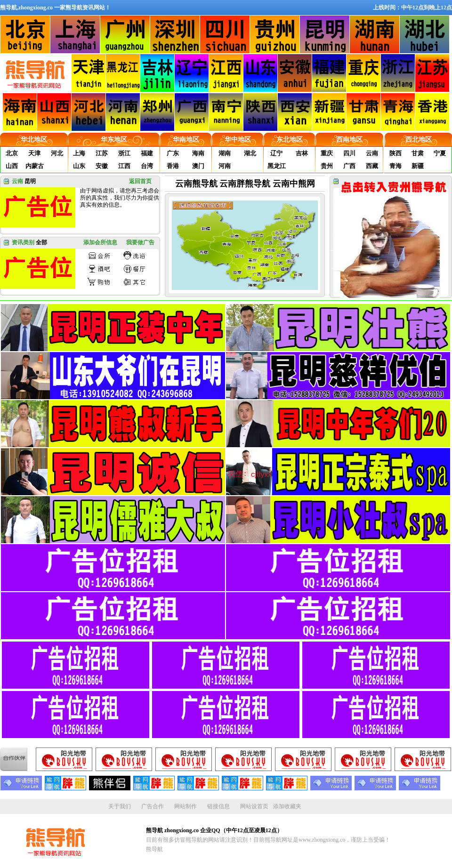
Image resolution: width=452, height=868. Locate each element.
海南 (198, 153)
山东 (79, 166)
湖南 (225, 153)
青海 (395, 166)
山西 (12, 166)
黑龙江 (277, 166)
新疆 (418, 166)
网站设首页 (254, 806)
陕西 (395, 153)
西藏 (372, 166)
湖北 (250, 153)
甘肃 (418, 153)
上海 (79, 153)
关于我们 (120, 806)
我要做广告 (140, 242)
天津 (34, 153)
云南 (372, 153)
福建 (147, 153)
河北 (57, 153)
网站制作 (186, 806)
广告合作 (153, 806)
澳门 (198, 166)
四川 (349, 153)
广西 (349, 166)
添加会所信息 (100, 242)
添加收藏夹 (287, 806)
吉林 (302, 153)
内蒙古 (35, 166)
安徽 (102, 166)
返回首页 (140, 181)
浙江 (124, 153)
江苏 (102, 153)
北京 (12, 153)
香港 (173, 166)
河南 (225, 166)
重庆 (327, 153)
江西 (124, 166)
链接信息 (218, 806)
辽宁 (276, 153)
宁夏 (440, 153)
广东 (173, 153)
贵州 (327, 166)
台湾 (147, 166)
